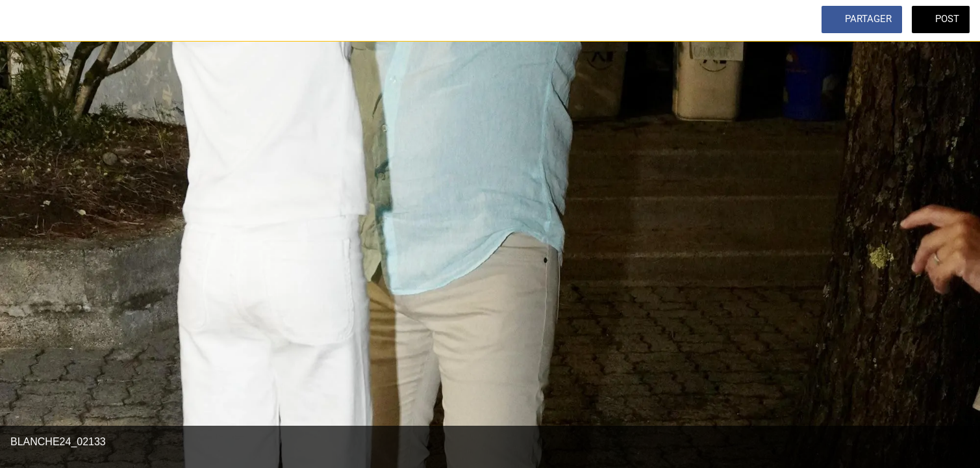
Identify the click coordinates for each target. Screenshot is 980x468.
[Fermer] (26, 21)
